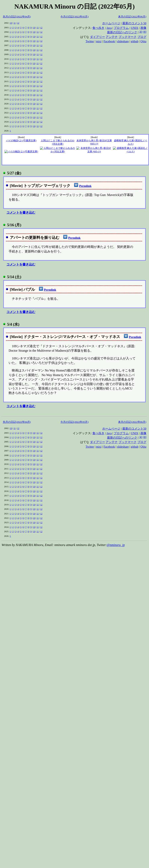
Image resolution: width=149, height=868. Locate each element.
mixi (99, 41)
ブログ (142, 37)
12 (18, 23)
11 (14, 23)
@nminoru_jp (116, 545)
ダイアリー (97, 37)
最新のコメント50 (134, 23)
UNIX (135, 28)
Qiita (143, 41)
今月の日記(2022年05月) (74, 17)
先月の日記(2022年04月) (17, 17)
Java (109, 28)
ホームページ (111, 23)
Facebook (109, 41)
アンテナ (112, 37)
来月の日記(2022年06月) (132, 17)
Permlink (85, 186)
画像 (143, 28)
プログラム (121, 28)
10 (11, 23)
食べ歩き (98, 28)
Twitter (90, 41)
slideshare (123, 41)
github (135, 41)
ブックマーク (128, 37)
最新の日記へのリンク (122, 32)
